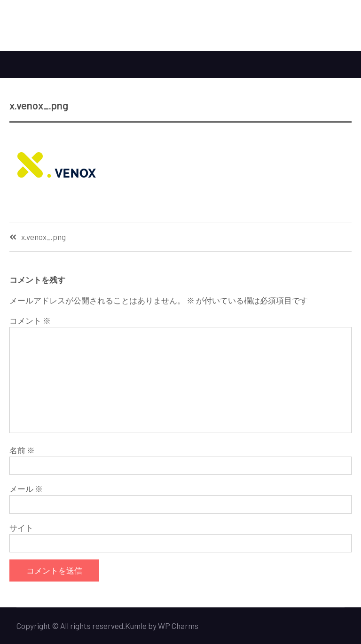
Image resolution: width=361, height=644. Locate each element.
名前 (22, 450)
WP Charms (178, 626)
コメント (30, 320)
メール (26, 489)
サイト (21, 528)
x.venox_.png (43, 237)
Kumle (136, 626)
